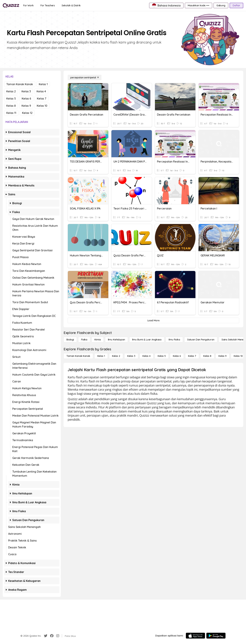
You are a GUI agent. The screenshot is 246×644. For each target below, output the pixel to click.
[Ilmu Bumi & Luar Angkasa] (147, 340)
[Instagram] (58, 636)
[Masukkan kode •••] (199, 5)
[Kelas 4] (146, 356)
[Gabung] (221, 5)
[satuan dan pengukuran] (201, 340)
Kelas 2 (11, 91)
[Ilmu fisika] (174, 340)
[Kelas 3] (131, 356)
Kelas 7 (42, 99)
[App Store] (195, 636)
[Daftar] (236, 5)
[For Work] (28, 5)
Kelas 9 (26, 106)
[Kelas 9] (223, 356)
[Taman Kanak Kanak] (78, 356)
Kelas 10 (42, 106)
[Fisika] (84, 340)
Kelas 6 (26, 99)
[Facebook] (52, 636)
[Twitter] (46, 636)
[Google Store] (216, 636)
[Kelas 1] (101, 356)
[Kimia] (98, 340)
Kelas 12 (27, 113)
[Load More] (153, 320)
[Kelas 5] (162, 356)
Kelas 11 (11, 113)
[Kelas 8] (207, 356)
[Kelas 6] (177, 356)
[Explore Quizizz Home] (11, 5)
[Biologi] (70, 340)
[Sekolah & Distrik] (71, 5)
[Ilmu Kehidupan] (117, 340)
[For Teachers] (48, 5)
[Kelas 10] (238, 356)
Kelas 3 (26, 91)
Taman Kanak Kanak (20, 84)
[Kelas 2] (116, 356)
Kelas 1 (43, 84)
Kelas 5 (11, 99)
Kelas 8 (11, 106)
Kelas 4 (41, 91)
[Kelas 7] (192, 356)
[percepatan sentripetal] (85, 78)
